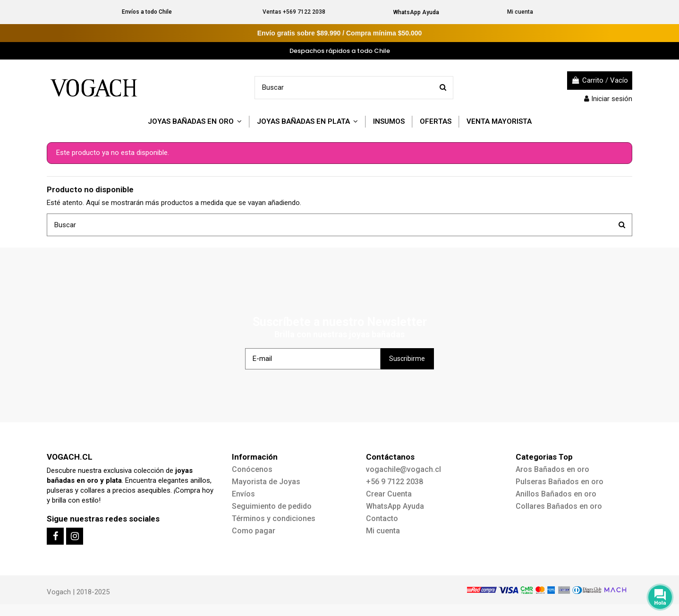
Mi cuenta (520, 12)
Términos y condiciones (274, 518)
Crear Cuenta (389, 494)
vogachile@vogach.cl (403, 469)
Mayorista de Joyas (266, 482)
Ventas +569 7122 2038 (294, 12)
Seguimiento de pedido (272, 506)
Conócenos (252, 469)
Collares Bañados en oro (559, 506)
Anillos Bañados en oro (556, 494)
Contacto (382, 518)
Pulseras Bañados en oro (560, 482)
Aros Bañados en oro (552, 469)
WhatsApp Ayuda (416, 12)
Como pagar (254, 531)
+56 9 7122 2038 (395, 482)
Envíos (243, 494)
